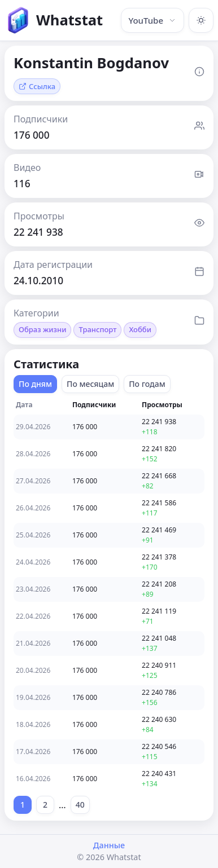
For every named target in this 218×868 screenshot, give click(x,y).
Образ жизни (42, 329)
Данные (109, 845)
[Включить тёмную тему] (201, 20)
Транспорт (97, 329)
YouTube (152, 20)
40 (80, 805)
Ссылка (37, 86)
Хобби (140, 329)
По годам (147, 384)
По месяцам (90, 384)
